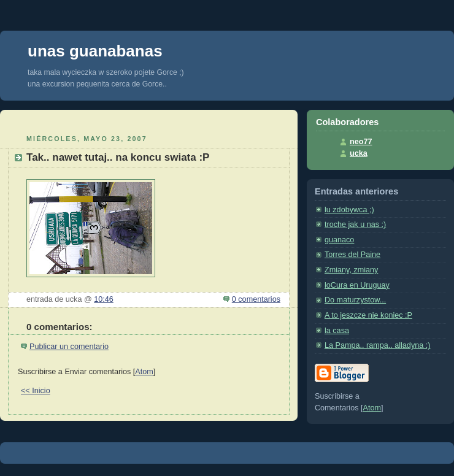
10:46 (104, 299)
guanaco (339, 240)
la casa (337, 331)
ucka (359, 153)
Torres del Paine (352, 255)
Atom (144, 372)
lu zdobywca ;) (349, 210)
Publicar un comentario (69, 347)
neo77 (361, 142)
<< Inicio (36, 391)
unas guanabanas (95, 51)
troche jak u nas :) (355, 225)
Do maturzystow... (355, 300)
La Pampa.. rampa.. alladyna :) (377, 345)
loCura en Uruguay (357, 285)
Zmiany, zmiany (351, 270)
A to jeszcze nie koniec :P (368, 315)
